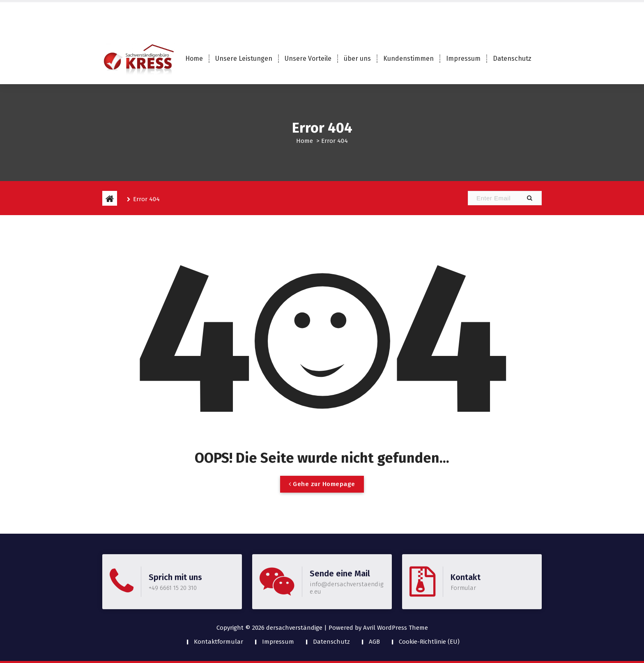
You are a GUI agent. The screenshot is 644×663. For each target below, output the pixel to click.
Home (194, 58)
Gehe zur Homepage (322, 492)
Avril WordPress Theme (396, 628)
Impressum (463, 58)
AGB (374, 642)
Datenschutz (512, 58)
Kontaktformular (218, 642)
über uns (357, 58)
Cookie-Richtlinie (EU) (429, 642)
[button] (529, 198)
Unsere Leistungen (244, 58)
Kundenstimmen (408, 58)
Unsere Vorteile (308, 58)
